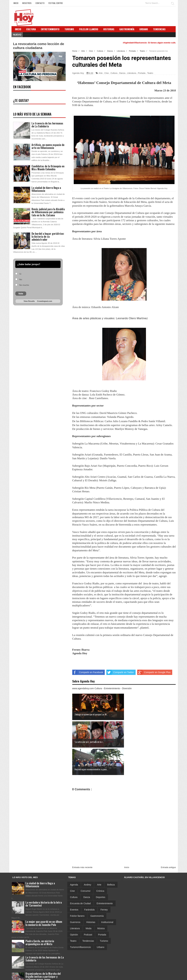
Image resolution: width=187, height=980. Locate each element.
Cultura (31, 29)
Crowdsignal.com (44, 301)
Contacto (40, 3)
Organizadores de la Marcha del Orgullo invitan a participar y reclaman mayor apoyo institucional (43, 951)
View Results (29, 301)
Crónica (100, 863)
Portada (142, 73)
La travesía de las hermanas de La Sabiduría (47, 125)
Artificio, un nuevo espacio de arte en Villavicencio (48, 146)
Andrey (88, 857)
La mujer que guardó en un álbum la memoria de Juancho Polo (44, 896)
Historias (91, 895)
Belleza (111, 857)
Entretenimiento (50, 29)
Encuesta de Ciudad (80, 876)
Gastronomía (97, 888)
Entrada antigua (168, 840)
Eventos (74, 882)
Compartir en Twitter (120, 672)
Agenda (74, 857)
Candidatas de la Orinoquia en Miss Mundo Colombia (48, 168)
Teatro (150, 73)
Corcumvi (85, 863)
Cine (107, 73)
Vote (21, 294)
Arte (101, 73)
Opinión (74, 907)
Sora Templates (149, 976)
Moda (89, 901)
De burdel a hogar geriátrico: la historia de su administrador (48, 237)
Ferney (104, 882)
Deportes (101, 870)
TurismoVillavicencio (81, 920)
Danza (122, 73)
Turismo (104, 913)
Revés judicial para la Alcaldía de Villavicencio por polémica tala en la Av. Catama (48, 212)
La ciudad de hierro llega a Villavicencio (46, 189)
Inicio (16, 3)
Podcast (88, 907)
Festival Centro (56, 3)
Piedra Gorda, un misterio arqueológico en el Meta (40, 915)
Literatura (132, 73)
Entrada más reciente (82, 840)
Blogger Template (166, 976)
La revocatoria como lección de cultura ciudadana (39, 46)
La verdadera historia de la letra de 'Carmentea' (44, 876)
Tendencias (88, 913)
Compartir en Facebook (88, 672)
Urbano (100, 920)
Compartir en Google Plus (154, 672)
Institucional (107, 895)
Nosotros (27, 3)
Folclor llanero (77, 888)
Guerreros (75, 895)
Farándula (89, 882)
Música (101, 901)
